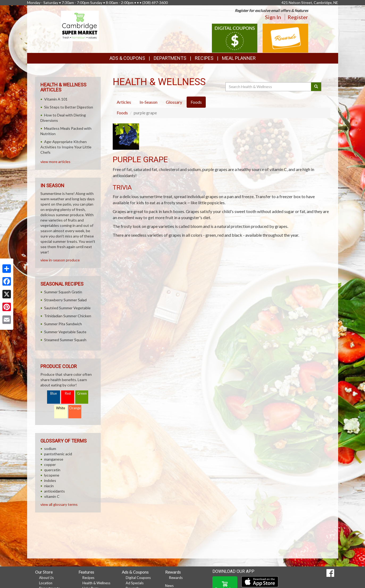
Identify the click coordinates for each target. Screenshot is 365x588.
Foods (122, 113)
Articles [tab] (124, 102)
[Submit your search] (316, 87)
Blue (54, 393)
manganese (54, 459)
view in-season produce (60, 260)
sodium (50, 449)
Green (82, 393)
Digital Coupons (138, 578)
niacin (49, 486)
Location (46, 583)
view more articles (55, 162)
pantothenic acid (58, 454)
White (61, 408)
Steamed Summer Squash (65, 340)
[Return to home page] (80, 25)
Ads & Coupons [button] (127, 58)
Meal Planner (239, 58)
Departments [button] (170, 58)
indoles (50, 480)
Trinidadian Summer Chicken (68, 316)
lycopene (52, 475)
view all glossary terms (59, 504)
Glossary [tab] (174, 102)
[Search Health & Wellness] (269, 87)
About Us (46, 578)
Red (68, 393)
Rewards (176, 578)
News (169, 586)
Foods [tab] (196, 102)
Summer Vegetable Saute (65, 332)
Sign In (273, 17)
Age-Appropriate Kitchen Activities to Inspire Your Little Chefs (66, 147)
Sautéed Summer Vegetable (67, 308)
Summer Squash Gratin (63, 292)
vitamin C (52, 496)
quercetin (52, 470)
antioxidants (54, 491)
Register (298, 17)
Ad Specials (135, 583)
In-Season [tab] (148, 102)
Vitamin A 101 (56, 99)
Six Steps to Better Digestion (69, 107)
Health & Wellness (96, 583)
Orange (75, 408)
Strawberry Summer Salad (65, 300)
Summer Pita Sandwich (63, 324)
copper (50, 464)
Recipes (204, 58)
